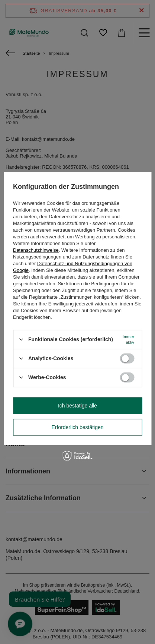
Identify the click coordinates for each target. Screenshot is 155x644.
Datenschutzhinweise (36, 250)
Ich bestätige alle (77, 406)
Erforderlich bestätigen (77, 427)
